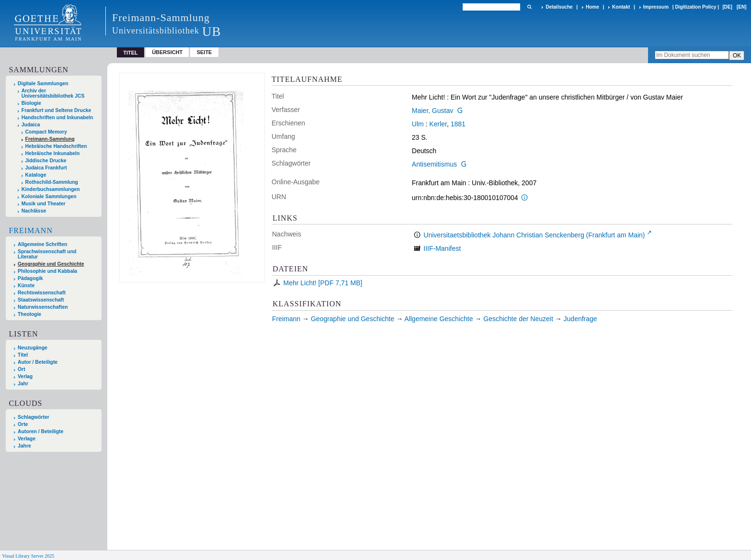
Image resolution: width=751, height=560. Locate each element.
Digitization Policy (695, 7)
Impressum (656, 7)
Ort (22, 369)
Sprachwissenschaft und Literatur (47, 254)
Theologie (29, 314)
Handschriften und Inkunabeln (57, 118)
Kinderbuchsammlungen (51, 189)
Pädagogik (30, 278)
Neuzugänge (33, 348)
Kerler (438, 124)
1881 (458, 124)
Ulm (418, 124)
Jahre (24, 446)
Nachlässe (34, 211)
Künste (26, 286)
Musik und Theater (44, 204)
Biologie (31, 103)
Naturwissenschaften (43, 307)
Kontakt (621, 7)
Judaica (31, 125)
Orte (23, 424)
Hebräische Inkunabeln (53, 153)
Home (592, 7)
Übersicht (167, 52)
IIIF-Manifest (442, 248)
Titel (23, 355)
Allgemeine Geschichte (438, 319)
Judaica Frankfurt (46, 168)
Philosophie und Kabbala (47, 271)
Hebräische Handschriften (56, 146)
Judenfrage (580, 319)
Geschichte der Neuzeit (518, 319)
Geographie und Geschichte (51, 264)
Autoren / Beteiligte (40, 431)
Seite (205, 52)
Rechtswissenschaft (42, 293)
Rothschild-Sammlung (52, 182)
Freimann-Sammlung (50, 139)
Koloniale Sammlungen (49, 196)
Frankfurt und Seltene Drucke (57, 110)
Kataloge (36, 175)
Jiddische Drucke (46, 161)
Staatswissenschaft (41, 300)
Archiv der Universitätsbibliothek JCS (53, 93)
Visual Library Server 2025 (28, 556)
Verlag (25, 376)
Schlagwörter (34, 417)
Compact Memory (46, 132)
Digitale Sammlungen (43, 84)
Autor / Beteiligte (38, 362)
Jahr (23, 384)
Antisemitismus (434, 164)
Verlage (27, 439)
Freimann (31, 230)
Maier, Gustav (432, 111)
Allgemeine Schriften (42, 244)
